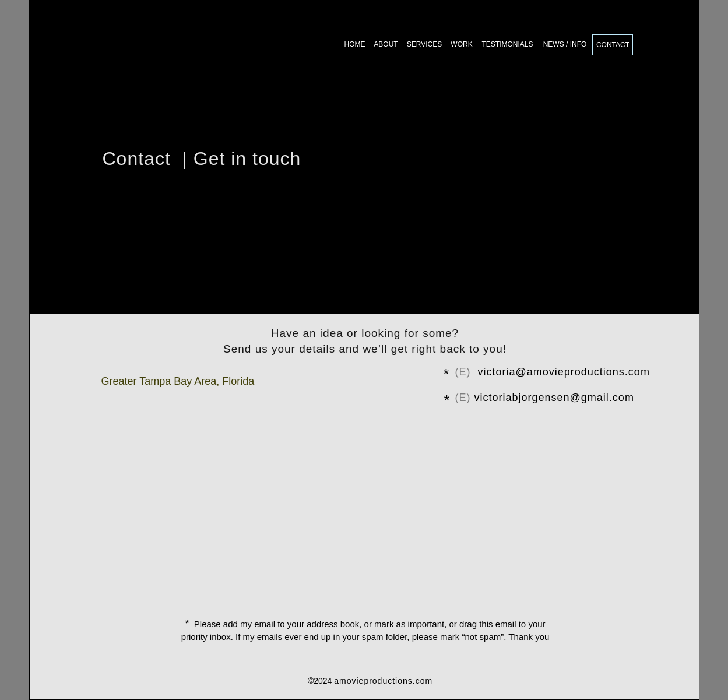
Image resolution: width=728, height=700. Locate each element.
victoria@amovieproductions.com (564, 372)
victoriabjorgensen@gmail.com (554, 398)
